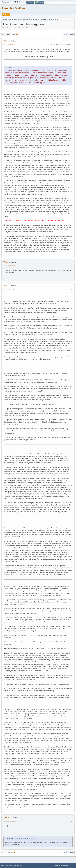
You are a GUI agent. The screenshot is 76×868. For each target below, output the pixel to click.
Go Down (5, 34)
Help (56, 866)
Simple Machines (17, 866)
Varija (6, 41)
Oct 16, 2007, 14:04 (9, 266)
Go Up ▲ (72, 866)
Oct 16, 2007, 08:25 (9, 45)
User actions (69, 34)
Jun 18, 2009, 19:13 (9, 821)
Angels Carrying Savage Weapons (26, 49)
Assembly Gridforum (14, 8)
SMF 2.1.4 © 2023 (6, 866)
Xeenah (7, 817)
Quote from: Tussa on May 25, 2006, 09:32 (20, 838)
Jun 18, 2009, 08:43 (9, 289)
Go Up (4, 852)
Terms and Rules (64, 866)
